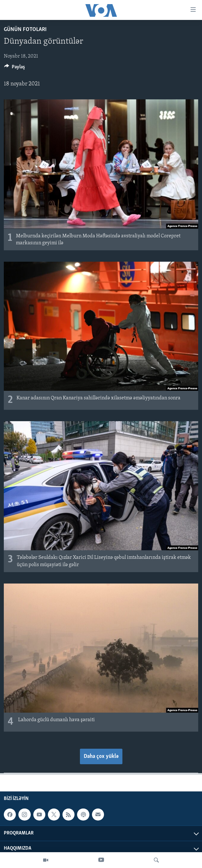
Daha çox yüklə (101, 756)
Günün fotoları (25, 30)
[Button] (15, 68)
